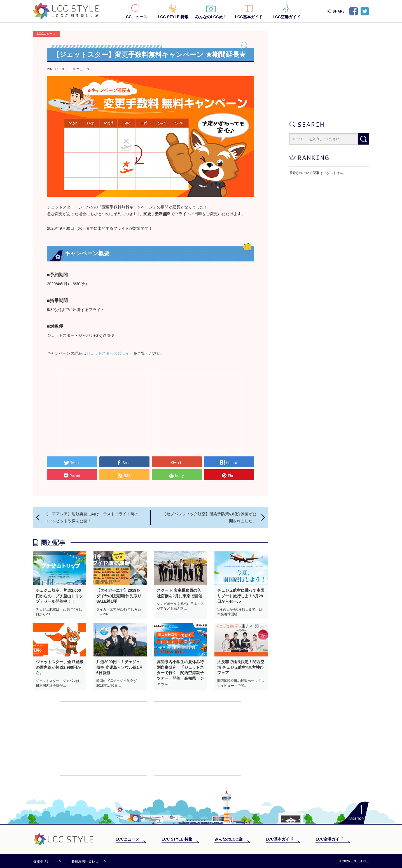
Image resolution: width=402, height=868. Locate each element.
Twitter (365, 11)
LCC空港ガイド (287, 17)
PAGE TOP (353, 813)
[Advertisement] (104, 412)
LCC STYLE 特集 (173, 17)
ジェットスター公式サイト (110, 353)
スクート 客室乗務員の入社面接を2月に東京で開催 (179, 593)
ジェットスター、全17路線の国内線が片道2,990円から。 (60, 667)
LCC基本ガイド (249, 17)
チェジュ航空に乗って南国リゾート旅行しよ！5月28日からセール (241, 596)
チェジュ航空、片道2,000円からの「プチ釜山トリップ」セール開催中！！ (59, 596)
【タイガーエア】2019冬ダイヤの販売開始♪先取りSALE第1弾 (119, 596)
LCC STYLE (66, 11)
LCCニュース (135, 17)
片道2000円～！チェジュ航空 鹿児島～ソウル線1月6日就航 (120, 667)
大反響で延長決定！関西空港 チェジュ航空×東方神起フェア (241, 667)
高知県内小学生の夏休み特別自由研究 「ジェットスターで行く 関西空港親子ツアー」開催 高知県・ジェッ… (180, 673)
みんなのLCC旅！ (211, 17)
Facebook (354, 11)
